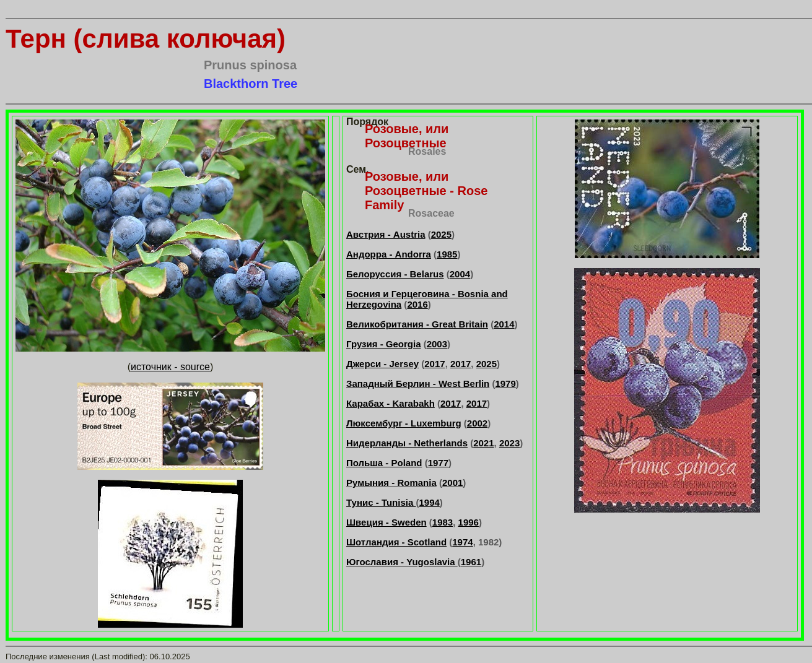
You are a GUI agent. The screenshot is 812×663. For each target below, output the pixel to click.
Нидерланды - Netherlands (407, 443)
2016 (417, 304)
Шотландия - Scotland (396, 542)
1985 (447, 254)
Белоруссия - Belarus (395, 274)
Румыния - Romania (391, 483)
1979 (505, 383)
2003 (437, 344)
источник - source (170, 367)
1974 (462, 542)
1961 (471, 562)
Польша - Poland (384, 463)
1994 (429, 502)
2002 (477, 423)
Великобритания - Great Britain (417, 324)
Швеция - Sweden (386, 522)
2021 (483, 443)
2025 (441, 234)
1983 (443, 522)
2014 (504, 324)
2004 (460, 274)
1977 (438, 463)
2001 (452, 483)
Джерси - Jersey (382, 364)
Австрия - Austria (386, 234)
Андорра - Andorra (389, 254)
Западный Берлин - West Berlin (418, 383)
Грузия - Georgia (383, 344)
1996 (469, 522)
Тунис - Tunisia (381, 502)
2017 (434, 364)
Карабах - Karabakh (391, 403)
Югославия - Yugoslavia (402, 562)
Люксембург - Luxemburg (404, 423)
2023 (509, 443)
